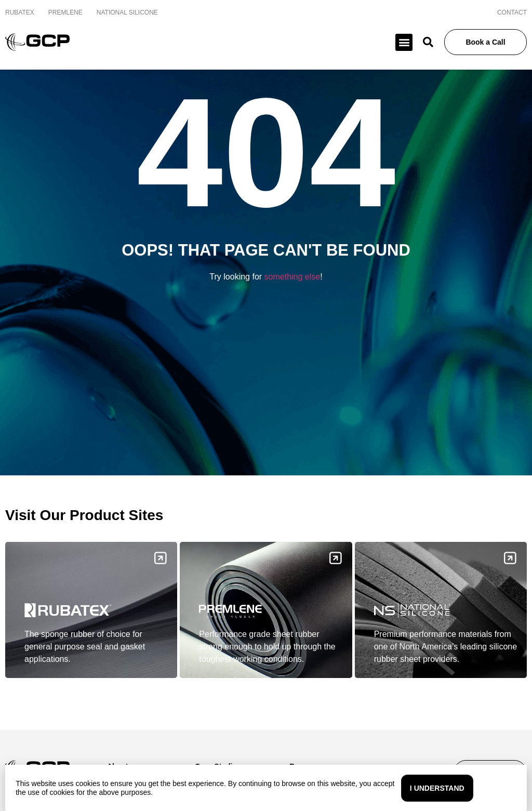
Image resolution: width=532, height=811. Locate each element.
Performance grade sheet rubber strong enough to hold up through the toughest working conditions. (267, 647)
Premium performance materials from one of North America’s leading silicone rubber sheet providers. (445, 647)
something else (292, 277)
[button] (404, 42)
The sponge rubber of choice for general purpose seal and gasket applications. (85, 647)
